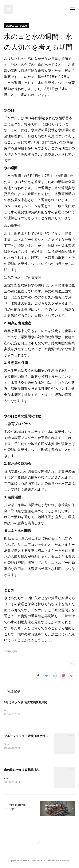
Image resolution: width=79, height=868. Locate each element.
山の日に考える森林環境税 (22, 770)
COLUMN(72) (10, 651)
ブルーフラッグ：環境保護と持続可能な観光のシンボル (41, 736)
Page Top (39, 844)
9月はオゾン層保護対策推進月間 (25, 702)
